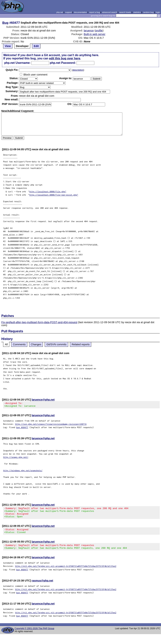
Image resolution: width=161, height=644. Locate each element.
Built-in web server (95, 34)
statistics (137, 12)
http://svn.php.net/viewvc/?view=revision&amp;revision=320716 (51, 425)
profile (99, 31)
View (8, 46)
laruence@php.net (43, 400)
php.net (60, 12)
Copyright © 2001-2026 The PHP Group (34, 634)
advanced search (110, 12)
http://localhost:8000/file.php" (48, 191)
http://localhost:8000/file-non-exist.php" (54, 195)
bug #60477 (22, 428)
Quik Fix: (12, 70)
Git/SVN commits (56, 344)
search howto (125, 12)
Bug (5, 23)
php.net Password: (63, 63)
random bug (148, 12)
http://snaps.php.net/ (16, 458)
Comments (19, 344)
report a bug (95, 12)
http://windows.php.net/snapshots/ (23, 472)
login (158, 12)
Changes (36, 344)
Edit (36, 46)
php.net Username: (17, 63)
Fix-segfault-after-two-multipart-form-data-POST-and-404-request (39, 322)
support (69, 12)
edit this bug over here (65, 58)
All (6, 344)
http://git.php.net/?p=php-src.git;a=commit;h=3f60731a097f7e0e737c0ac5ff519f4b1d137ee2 (66, 572)
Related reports (81, 344)
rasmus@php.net (42, 586)
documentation (80, 12)
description (78, 70)
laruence (89, 31)
